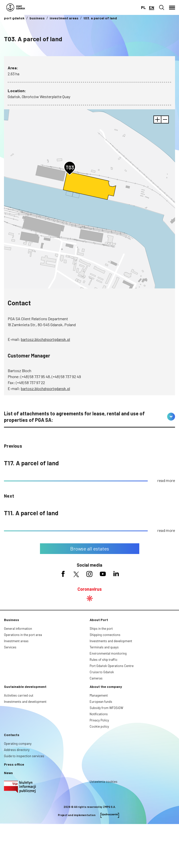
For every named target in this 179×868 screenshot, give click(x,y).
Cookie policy (99, 726)
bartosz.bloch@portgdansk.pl (45, 339)
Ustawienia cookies (104, 782)
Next (9, 496)
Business (12, 620)
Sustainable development (25, 687)
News (8, 773)
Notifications (99, 714)
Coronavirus (90, 589)
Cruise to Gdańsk (102, 672)
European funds (101, 702)
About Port (99, 620)
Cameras (96, 678)
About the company (106, 687)
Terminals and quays (104, 647)
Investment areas (16, 641)
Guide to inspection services (24, 756)
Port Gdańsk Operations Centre (112, 666)
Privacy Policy (99, 720)
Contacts (12, 735)
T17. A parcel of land (31, 463)
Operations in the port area (23, 635)
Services (10, 647)
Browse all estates (90, 549)
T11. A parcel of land (31, 513)
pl (143, 7)
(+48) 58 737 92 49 (66, 376)
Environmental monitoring (108, 653)
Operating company (18, 744)
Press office (14, 764)
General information (18, 629)
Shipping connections (105, 635)
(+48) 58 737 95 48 (35, 376)
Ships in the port (101, 629)
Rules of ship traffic (104, 660)
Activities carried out (19, 695)
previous (13, 446)
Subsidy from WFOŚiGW (106, 708)
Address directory (17, 750)
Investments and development (111, 641)
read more (166, 480)
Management (99, 695)
